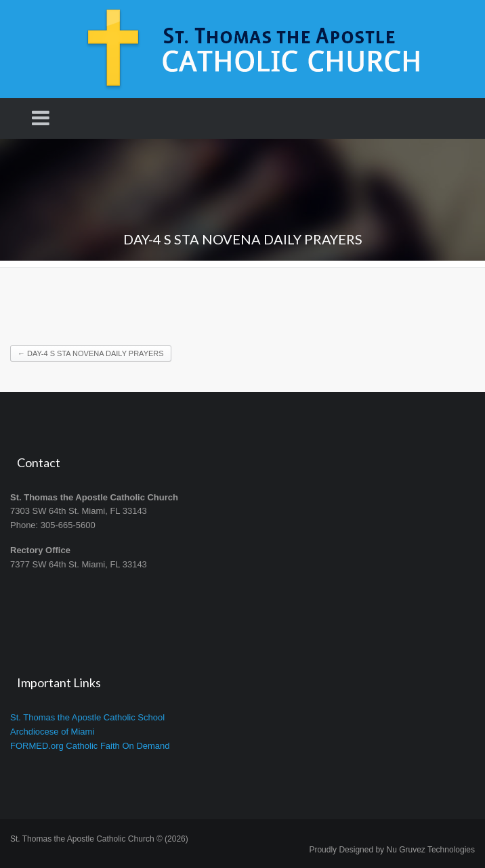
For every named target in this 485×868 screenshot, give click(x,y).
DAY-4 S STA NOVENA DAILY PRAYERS (91, 353)
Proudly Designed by (392, 850)
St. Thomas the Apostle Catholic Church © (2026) (99, 839)
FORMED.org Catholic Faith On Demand (90, 746)
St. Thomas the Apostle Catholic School (87, 717)
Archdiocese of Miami (52, 732)
